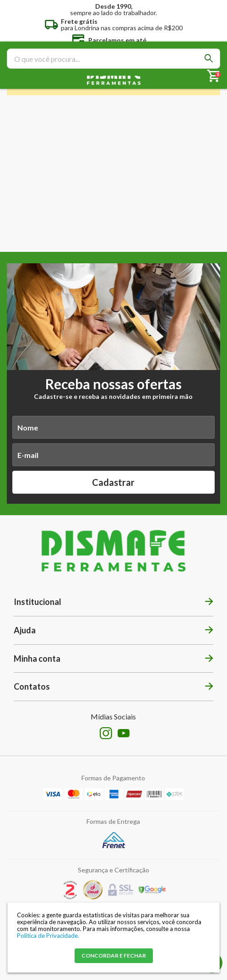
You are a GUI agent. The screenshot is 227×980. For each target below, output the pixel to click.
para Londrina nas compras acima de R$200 (122, 24)
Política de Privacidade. (48, 936)
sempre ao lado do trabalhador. (113, 9)
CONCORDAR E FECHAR (114, 955)
